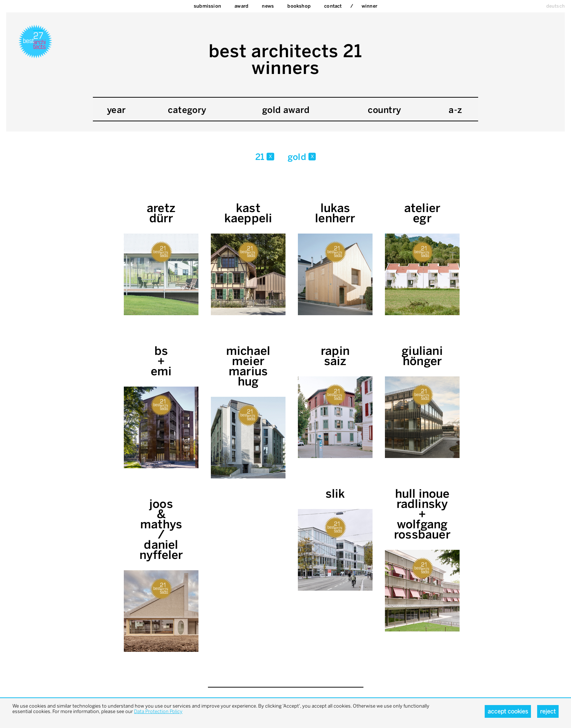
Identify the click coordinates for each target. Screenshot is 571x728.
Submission (207, 6)
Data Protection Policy (158, 711)
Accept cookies (508, 711)
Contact (333, 6)
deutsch (556, 6)
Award (241, 6)
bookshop (299, 6)
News (268, 6)
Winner (369, 6)
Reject (548, 711)
